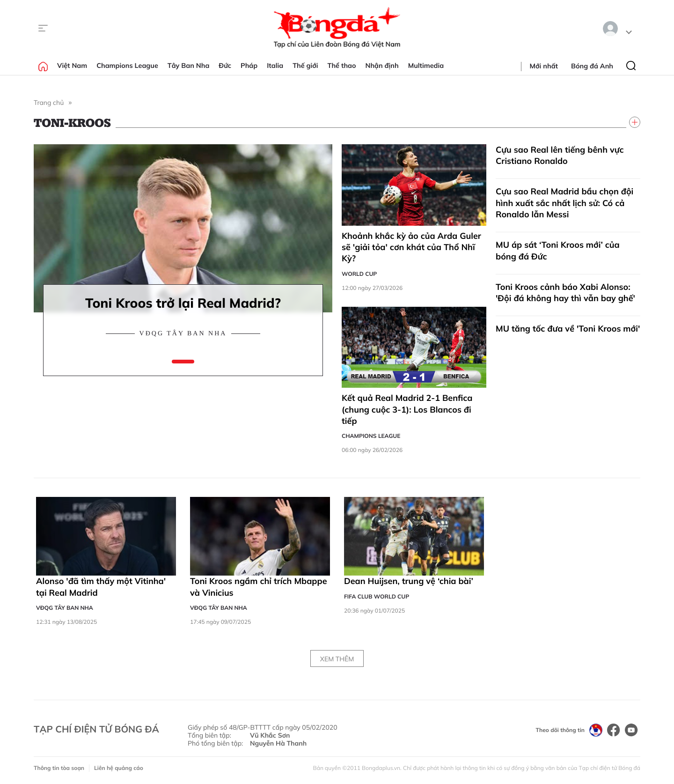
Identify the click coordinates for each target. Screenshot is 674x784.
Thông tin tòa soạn (59, 768)
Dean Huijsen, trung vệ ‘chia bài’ (409, 581)
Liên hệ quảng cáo (119, 768)
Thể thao (342, 66)
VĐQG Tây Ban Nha (183, 334)
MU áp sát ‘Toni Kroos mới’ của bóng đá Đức (558, 250)
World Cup (359, 274)
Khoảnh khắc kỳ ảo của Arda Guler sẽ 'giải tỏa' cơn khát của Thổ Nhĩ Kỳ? (411, 247)
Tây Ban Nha (189, 66)
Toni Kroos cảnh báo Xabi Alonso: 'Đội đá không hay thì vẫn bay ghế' (565, 292)
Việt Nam (72, 66)
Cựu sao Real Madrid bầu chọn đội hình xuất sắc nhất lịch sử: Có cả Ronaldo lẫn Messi (564, 203)
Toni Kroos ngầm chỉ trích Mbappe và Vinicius (259, 587)
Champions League (127, 66)
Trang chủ (49, 103)
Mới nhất (544, 66)
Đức (225, 66)
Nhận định (382, 66)
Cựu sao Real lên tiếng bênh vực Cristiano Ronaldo (560, 155)
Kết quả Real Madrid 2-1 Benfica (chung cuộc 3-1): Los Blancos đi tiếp (407, 409)
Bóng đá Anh (592, 66)
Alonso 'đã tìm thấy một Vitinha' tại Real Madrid (101, 587)
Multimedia (426, 66)
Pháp (249, 66)
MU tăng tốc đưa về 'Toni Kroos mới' (568, 329)
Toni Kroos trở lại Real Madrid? (183, 303)
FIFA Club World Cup (377, 596)
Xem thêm (337, 659)
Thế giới (305, 66)
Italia (275, 66)
